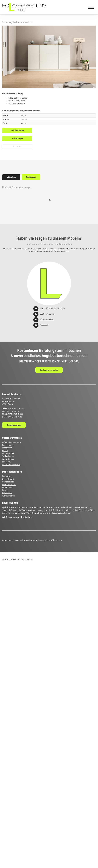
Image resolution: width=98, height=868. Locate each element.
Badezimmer (8, 445)
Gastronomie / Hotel (11, 465)
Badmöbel (7, 476)
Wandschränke (9, 496)
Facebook (44, 325)
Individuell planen (17, 130)
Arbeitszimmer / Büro (11, 442)
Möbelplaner (11, 177)
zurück (19, 146)
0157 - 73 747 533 (15, 414)
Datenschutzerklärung (25, 540)
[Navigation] (91, 7)
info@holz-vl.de (47, 319)
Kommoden (7, 487)
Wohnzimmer (8, 459)
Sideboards (7, 493)
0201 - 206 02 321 (47, 314)
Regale (5, 490)
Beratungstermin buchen (49, 370)
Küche (5, 451)
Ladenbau (7, 462)
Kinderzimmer (8, 453)
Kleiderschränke (9, 485)
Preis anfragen (17, 138)
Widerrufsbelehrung (53, 540)
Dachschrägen (8, 479)
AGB (40, 540)
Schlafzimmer (8, 456)
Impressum (7, 540)
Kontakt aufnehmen (14, 425)
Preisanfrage (31, 177)
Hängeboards (8, 482)
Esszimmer (7, 448)
